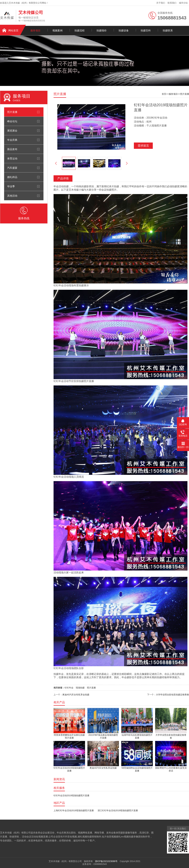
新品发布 (12, 149)
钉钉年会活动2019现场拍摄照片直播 (71, 795)
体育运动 (12, 158)
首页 (164, 94)
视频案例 (57, 31)
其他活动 (12, 196)
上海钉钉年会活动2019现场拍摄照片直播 (74, 810)
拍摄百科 (146, 31)
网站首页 (13, 31)
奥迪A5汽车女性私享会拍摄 (76, 695)
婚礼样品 (12, 177)
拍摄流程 (80, 31)
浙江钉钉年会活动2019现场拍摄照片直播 (118, 810)
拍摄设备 (124, 31)
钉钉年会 (69, 688)
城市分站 (183, 3)
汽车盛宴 (12, 168)
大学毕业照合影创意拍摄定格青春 (172, 695)
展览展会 (12, 131)
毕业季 (11, 186)
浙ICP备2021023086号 (106, 861)
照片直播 (12, 112)
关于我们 (161, 3)
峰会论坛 (12, 121)
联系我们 (172, 3)
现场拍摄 (80, 688)
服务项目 (35, 31)
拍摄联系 (168, 31)
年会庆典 (12, 140)
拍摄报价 (102, 31)
